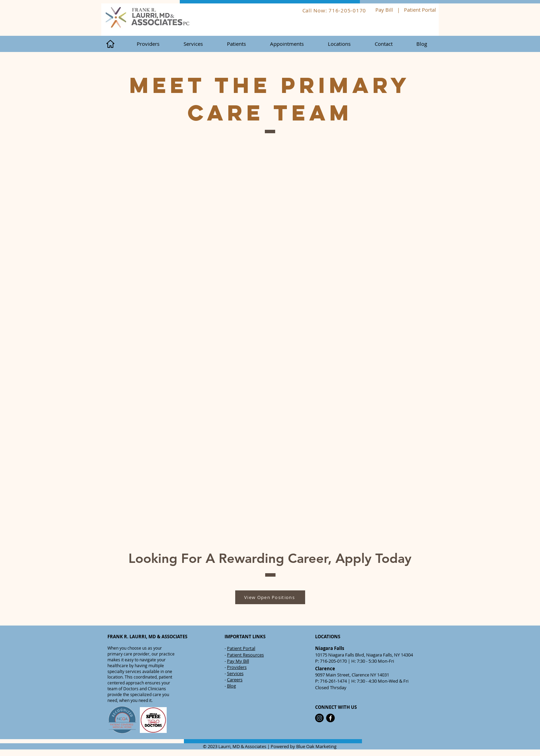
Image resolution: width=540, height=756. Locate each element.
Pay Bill (384, 10)
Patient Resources (245, 655)
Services (235, 673)
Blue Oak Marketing (316, 746)
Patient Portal (421, 10)
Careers (235, 680)
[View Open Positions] (270, 597)
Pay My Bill (238, 661)
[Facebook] (330, 718)
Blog (231, 686)
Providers (237, 667)
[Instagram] (319, 718)
